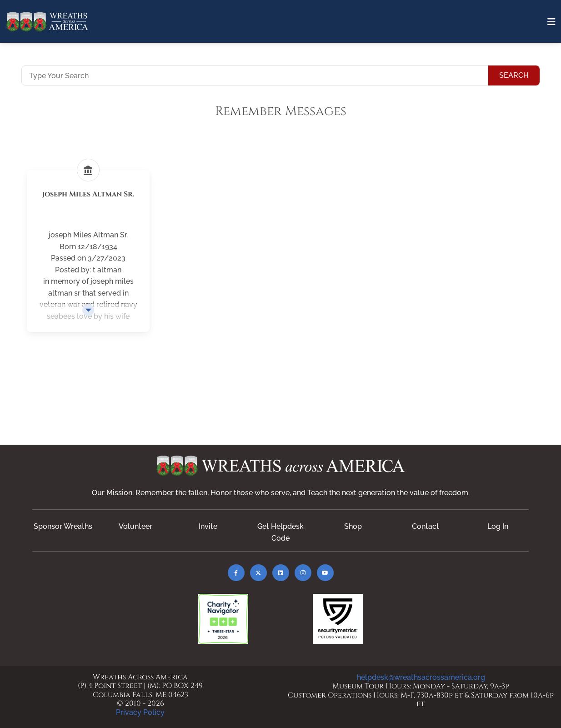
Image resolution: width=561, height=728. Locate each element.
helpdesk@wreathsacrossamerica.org (421, 677)
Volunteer (135, 526)
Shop (353, 526)
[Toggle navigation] (551, 22)
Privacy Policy (140, 712)
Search (514, 75)
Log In (498, 526)
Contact (426, 526)
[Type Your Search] (255, 75)
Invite (208, 526)
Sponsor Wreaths (63, 526)
